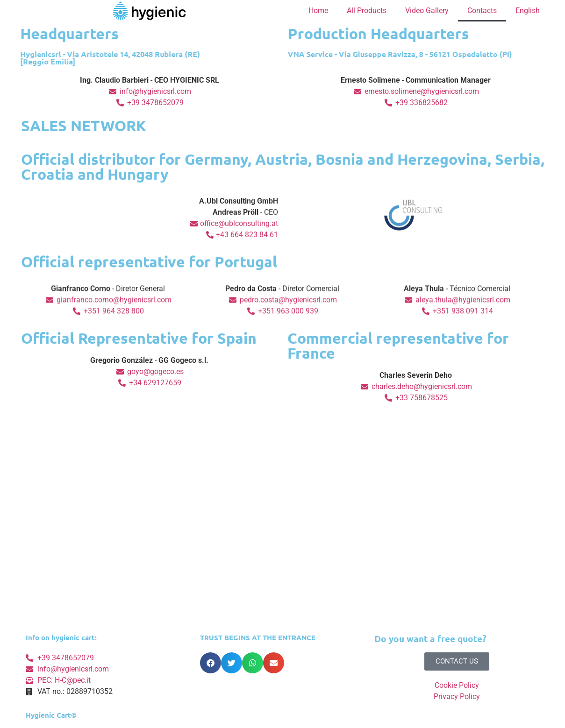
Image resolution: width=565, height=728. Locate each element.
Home (318, 11)
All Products (367, 11)
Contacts (482, 11)
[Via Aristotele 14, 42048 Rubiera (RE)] (283, 550)
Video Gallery (427, 11)
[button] (211, 663)
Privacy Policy (457, 696)
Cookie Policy (457, 685)
